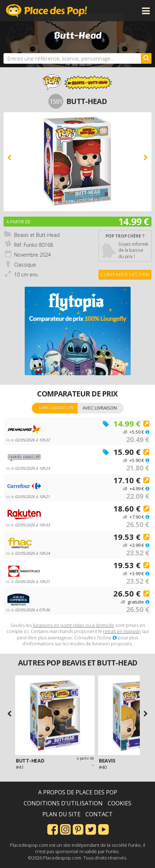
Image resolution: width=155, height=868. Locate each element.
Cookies (120, 803)
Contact (99, 814)
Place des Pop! (47, 11)
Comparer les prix (125, 275)
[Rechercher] (146, 58)
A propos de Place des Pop (78, 792)
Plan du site (61, 814)
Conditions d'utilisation (63, 803)
